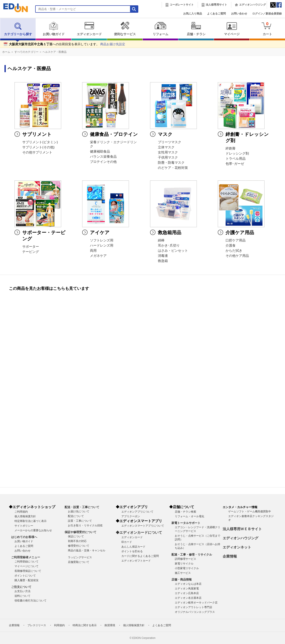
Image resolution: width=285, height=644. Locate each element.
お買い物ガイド (54, 29)
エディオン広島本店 (187, 593)
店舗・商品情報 (182, 580)
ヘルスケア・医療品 (55, 52)
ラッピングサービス (80, 557)
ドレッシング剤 (237, 153)
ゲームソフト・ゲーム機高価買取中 (250, 511)
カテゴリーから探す (18, 29)
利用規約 (59, 625)
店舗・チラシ (196, 29)
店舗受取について (79, 562)
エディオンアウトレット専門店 (193, 607)
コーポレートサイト (182, 5)
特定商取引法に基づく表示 (31, 521)
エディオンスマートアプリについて (143, 526)
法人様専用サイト (216, 5)
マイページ (232, 29)
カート (267, 29)
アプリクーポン (131, 516)
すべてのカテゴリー (26, 52)
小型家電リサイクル (187, 568)
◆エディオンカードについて (139, 533)
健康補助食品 (100, 151)
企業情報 (230, 556)
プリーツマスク (170, 142)
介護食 (231, 245)
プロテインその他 (103, 162)
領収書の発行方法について (31, 601)
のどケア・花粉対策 (173, 168)
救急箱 (163, 261)
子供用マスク (168, 157)
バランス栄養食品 (103, 157)
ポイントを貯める (132, 551)
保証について (76, 536)
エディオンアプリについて (137, 512)
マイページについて (26, 566)
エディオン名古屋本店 (188, 598)
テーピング (31, 252)
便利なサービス (125, 29)
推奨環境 (110, 625)
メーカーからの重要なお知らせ (33, 530)
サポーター (31, 247)
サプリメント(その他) (38, 147)
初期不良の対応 (77, 541)
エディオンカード (89, 29)
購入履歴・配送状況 (26, 580)
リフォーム (160, 29)
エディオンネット (237, 547)
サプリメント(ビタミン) (40, 142)
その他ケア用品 (237, 256)
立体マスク (166, 147)
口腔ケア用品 (236, 240)
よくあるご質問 (216, 14)
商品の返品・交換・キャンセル (87, 550)
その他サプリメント (37, 152)
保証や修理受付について (80, 532)
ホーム (6, 52)
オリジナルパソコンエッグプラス (195, 612)
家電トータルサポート (186, 523)
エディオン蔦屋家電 (187, 589)
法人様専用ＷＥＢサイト (242, 529)
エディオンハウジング (252, 5)
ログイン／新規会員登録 (267, 14)
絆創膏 (231, 148)
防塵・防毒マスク (171, 163)
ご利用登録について (26, 562)
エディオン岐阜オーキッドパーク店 (196, 603)
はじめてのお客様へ (24, 537)
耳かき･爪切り (169, 245)
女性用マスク (168, 152)
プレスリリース (37, 625)
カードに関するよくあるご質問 (140, 556)
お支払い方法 (22, 591)
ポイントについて (25, 576)
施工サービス (183, 573)
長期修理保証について (28, 571)
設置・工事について (80, 521)
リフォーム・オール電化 (189, 516)
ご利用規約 (21, 512)
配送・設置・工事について (82, 507)
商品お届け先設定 (113, 44)
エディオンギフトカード (136, 561)
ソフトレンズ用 (102, 240)
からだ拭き (234, 251)
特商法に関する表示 (85, 625)
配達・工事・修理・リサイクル (192, 555)
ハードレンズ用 (102, 245)
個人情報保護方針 (25, 516)
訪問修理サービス (185, 559)
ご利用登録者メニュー (26, 557)
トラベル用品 (236, 159)
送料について (22, 596)
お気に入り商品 (193, 14)
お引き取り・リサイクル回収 (85, 525)
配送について (76, 516)
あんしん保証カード (133, 547)
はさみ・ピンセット (173, 251)
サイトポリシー (24, 526)
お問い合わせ (239, 14)
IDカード (127, 542)
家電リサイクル (184, 564)
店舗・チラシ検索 (185, 512)
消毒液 (163, 256)
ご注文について (21, 587)
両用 (93, 251)
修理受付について (79, 546)
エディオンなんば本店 (188, 584)
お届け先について (79, 511)
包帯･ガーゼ (235, 164)
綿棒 (161, 240)
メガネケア (98, 256)
